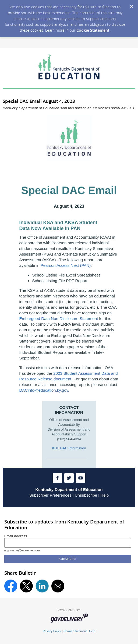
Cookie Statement (93, 30)
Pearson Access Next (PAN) (66, 265)
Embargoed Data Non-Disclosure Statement (59, 319)
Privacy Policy (52, 631)
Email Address (16, 536)
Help (105, 495)
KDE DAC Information (69, 448)
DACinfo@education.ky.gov (44, 390)
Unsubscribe (86, 495)
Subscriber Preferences (50, 495)
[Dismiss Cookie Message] (131, 5)
